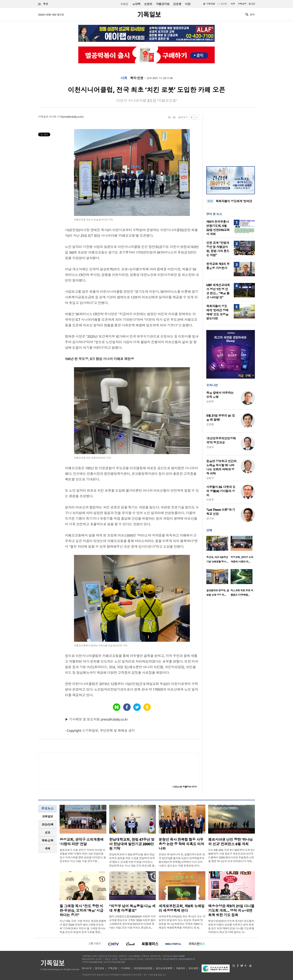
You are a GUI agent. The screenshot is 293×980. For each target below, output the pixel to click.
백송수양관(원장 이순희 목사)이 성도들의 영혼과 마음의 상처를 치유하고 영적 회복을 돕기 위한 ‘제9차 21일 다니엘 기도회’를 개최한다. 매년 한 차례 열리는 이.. (231, 926)
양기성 (210, 518)
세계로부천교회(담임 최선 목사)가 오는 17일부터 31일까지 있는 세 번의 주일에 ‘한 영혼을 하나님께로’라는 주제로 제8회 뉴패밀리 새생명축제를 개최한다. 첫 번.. (182, 922)
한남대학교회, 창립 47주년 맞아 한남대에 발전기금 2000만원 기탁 (132, 844)
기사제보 (125, 968)
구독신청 (242, 4)
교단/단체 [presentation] (47, 824)
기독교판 (211, 4)
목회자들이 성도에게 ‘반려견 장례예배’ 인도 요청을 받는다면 (217, 312)
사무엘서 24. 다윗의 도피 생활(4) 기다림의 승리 (221, 491)
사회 (124, 78)
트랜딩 (124, 4)
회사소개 (87, 968)
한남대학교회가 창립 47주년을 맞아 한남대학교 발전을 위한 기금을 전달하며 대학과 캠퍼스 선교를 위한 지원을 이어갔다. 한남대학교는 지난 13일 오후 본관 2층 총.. (132, 860)
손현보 (148, 4)
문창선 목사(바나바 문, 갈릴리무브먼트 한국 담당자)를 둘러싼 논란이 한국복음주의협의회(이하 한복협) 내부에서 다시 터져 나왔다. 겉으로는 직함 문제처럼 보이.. (182, 860)
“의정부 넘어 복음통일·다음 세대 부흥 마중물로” (132, 908)
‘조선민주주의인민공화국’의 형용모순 (221, 440)
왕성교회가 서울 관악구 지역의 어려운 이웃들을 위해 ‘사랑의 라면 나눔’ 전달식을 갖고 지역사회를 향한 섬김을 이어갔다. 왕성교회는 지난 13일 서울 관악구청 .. (83, 856)
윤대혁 (136, 4)
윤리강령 (193, 968)
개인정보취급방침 (143, 968)
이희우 (210, 500)
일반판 (224, 4)
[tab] (47, 816)
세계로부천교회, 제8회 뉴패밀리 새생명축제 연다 (182, 908)
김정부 (210, 401)
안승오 (210, 447)
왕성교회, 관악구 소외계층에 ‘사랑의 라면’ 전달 (82, 842)
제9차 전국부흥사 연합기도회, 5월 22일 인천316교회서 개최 (218, 228)
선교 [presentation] (48, 832)
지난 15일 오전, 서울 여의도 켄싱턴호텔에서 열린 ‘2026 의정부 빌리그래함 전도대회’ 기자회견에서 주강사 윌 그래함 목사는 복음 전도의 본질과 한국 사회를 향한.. (83, 926)
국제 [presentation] (48, 849)
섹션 (43, 4)
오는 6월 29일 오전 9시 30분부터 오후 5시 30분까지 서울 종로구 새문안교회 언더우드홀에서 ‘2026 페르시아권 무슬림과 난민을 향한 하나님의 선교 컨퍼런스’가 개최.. (231, 856)
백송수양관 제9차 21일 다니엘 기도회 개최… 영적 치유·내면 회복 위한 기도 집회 (231, 911)
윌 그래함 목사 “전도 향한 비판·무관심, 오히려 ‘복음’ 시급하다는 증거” (81, 911)
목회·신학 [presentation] (47, 840)
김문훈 (177, 4)
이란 (188, 4)
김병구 (210, 478)
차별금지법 (163, 4)
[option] (218, 551)
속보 (210, 201)
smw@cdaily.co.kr (73, 117)
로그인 (252, 4)
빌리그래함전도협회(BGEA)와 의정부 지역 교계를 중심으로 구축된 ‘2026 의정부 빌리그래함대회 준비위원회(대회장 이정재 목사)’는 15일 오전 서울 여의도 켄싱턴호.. (132, 922)
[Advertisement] (231, 138)
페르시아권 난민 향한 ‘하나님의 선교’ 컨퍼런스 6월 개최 (230, 842)
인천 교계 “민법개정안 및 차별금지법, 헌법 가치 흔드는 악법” (218, 249)
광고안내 (100, 968)
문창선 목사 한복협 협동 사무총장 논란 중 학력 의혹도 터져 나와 (181, 844)
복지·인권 (137, 78)
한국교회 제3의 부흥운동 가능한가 (218, 266)
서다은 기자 (55, 117)
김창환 (210, 424)
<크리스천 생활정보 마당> (185, 787)
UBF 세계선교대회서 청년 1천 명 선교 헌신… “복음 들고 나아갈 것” (218, 291)
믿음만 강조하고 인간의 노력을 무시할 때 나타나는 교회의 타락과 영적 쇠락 (221, 467)
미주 (233, 4)
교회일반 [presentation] (47, 816)
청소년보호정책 (164, 968)
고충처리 (181, 968)
